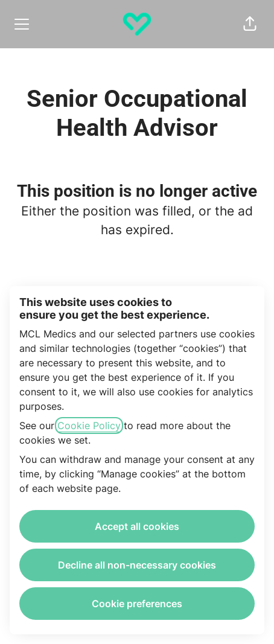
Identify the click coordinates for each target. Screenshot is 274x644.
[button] (250, 24)
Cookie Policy (89, 426)
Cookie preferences (137, 604)
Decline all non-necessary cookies (137, 565)
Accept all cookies (137, 526)
